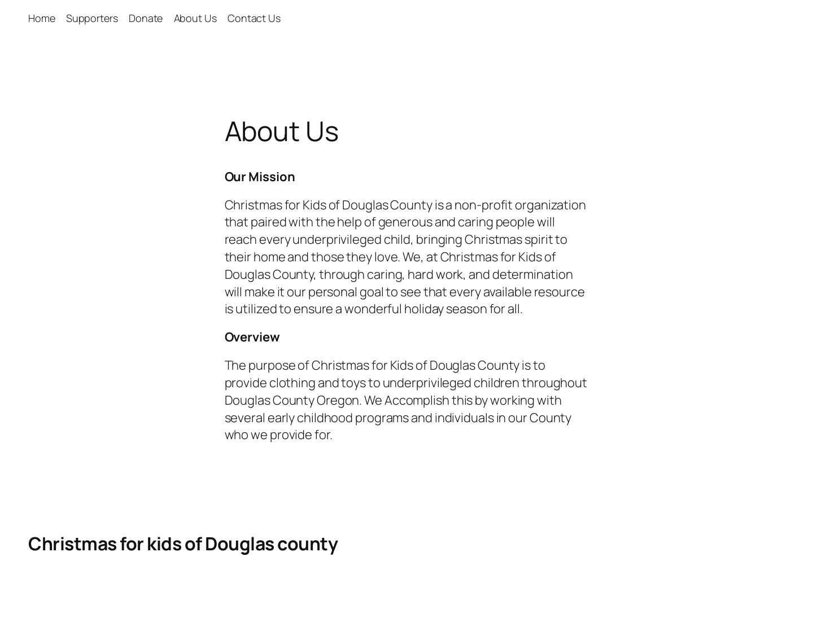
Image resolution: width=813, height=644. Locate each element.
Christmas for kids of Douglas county (183, 544)
